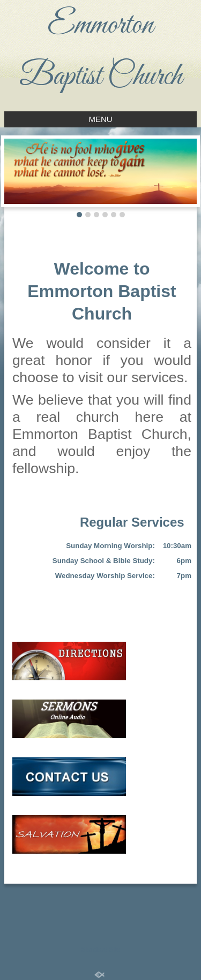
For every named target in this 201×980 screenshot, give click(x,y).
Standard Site (100, 949)
